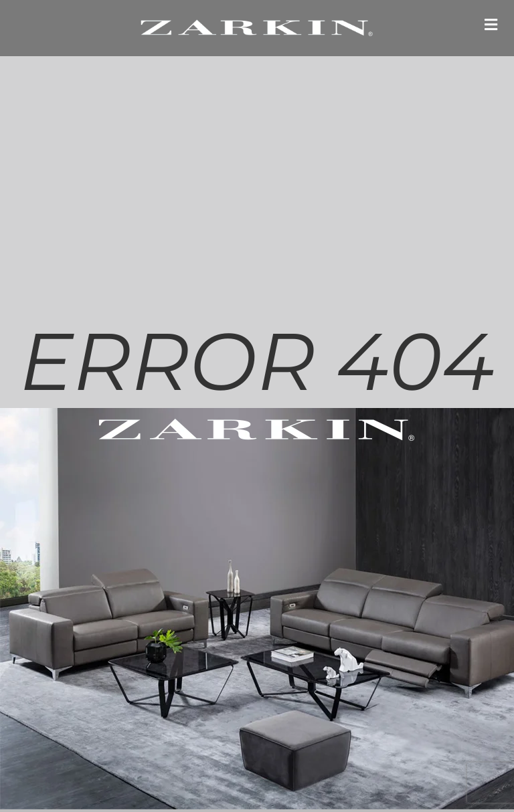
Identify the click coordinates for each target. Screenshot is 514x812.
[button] (491, 24)
